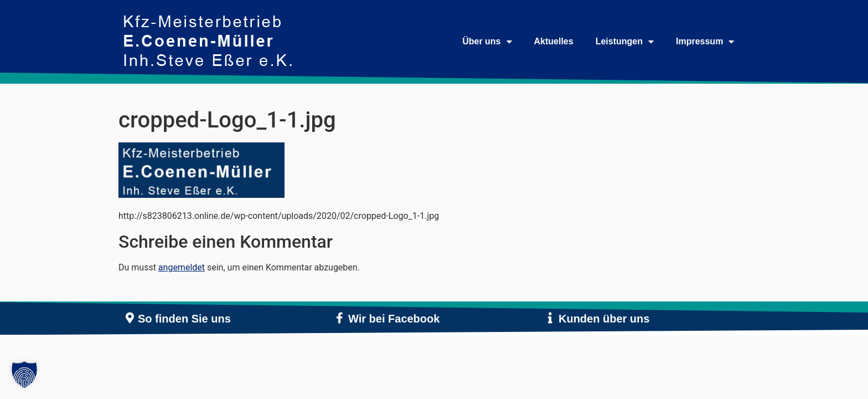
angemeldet (182, 267)
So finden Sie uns (184, 319)
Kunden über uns (604, 319)
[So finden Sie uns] (130, 318)
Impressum (705, 42)
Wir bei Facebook (394, 319)
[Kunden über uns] (550, 318)
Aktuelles (554, 41)
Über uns (487, 42)
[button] (24, 375)
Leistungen (625, 42)
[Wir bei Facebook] (340, 318)
